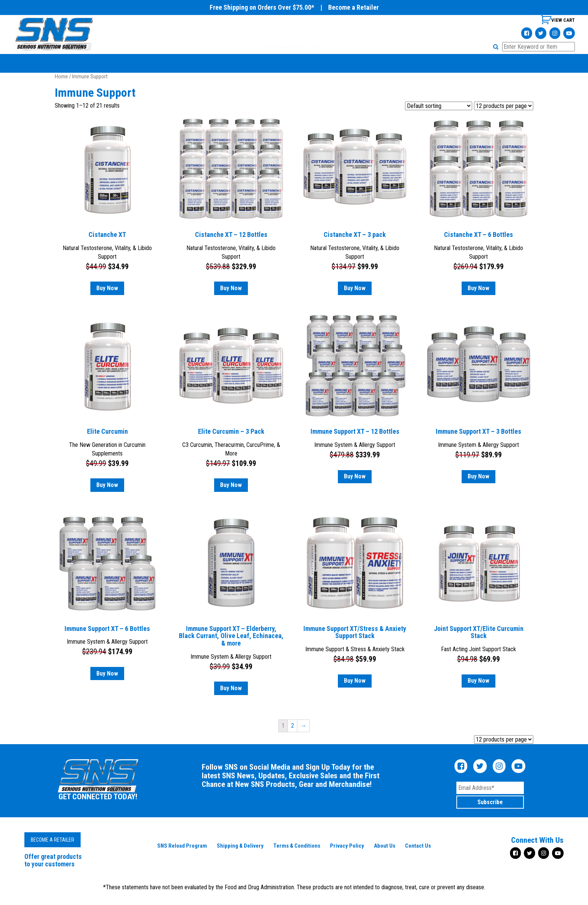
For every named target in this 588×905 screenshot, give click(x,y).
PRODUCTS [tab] (203, 47)
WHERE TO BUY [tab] (357, 47)
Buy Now (107, 288)
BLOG (392, 47)
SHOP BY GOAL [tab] (310, 47)
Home (61, 76)
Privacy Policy (347, 846)
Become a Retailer (353, 7)
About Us (385, 846)
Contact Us (418, 846)
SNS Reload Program (182, 846)
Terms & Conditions (297, 846)
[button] (497, 47)
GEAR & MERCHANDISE (254, 47)
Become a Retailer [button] (52, 840)
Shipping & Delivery (240, 846)
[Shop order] (439, 106)
